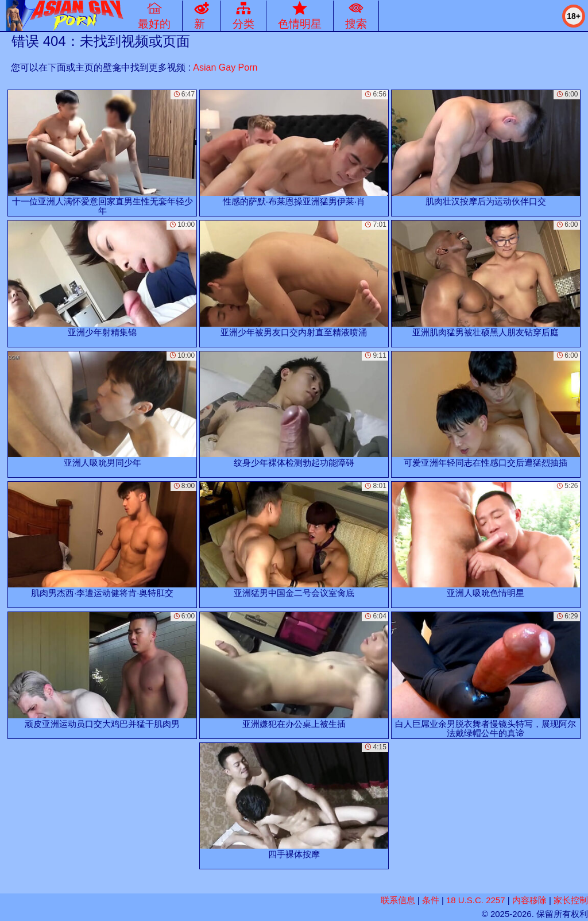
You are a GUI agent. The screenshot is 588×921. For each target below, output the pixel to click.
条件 (431, 900)
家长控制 (571, 900)
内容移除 (529, 900)
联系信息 (398, 900)
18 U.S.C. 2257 (476, 900)
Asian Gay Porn (225, 67)
